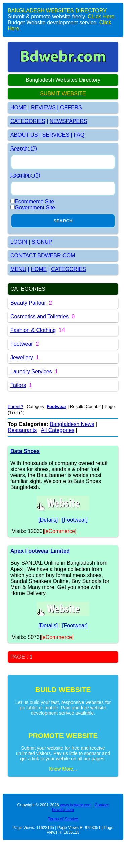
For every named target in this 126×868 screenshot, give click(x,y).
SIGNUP (42, 242)
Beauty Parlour (28, 303)
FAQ (79, 135)
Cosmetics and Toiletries (39, 316)
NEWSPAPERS (69, 121)
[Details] (48, 520)
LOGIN (19, 242)
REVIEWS (43, 107)
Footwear (22, 344)
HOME (18, 107)
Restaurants (22, 430)
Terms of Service (63, 819)
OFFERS (71, 107)
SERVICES (56, 135)
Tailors (18, 385)
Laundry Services (31, 371)
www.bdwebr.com (76, 805)
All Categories (57, 430)
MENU (18, 269)
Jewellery (22, 358)
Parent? (15, 407)
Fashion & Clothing (33, 330)
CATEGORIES (28, 121)
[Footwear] (75, 520)
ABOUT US (24, 135)
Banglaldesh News (72, 424)
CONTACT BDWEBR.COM (43, 255)
